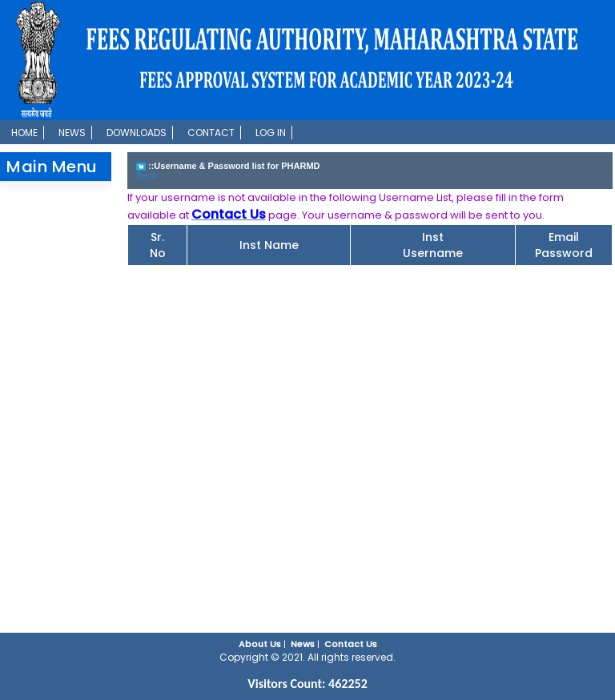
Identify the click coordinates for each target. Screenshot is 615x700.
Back (147, 175)
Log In (271, 133)
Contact (211, 133)
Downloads (137, 133)
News (72, 133)
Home (24, 133)
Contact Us (351, 644)
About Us (260, 644)
